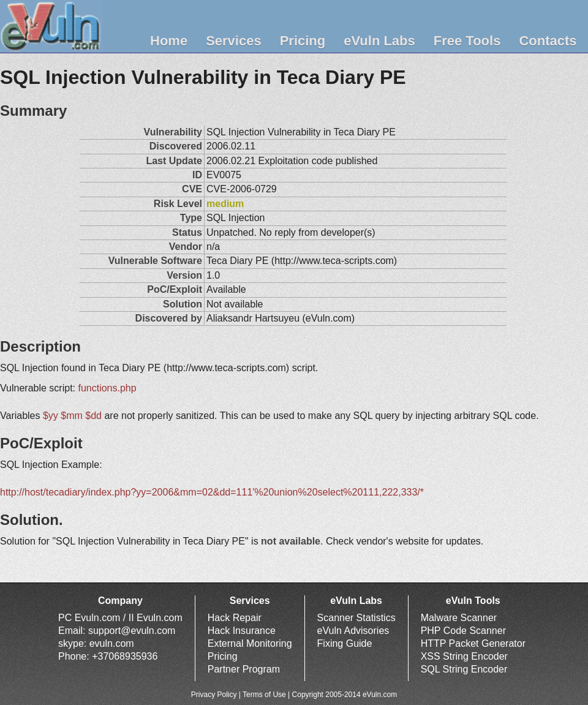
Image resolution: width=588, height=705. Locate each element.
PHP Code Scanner (463, 631)
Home (169, 41)
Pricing (303, 41)
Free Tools (467, 41)
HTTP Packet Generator (473, 643)
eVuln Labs (379, 41)
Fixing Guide (345, 643)
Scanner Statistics (356, 618)
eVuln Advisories (353, 631)
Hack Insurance (242, 631)
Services (234, 41)
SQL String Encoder (464, 669)
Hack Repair (235, 618)
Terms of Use (264, 695)
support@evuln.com (132, 631)
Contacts (548, 41)
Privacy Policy (214, 695)
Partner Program (244, 669)
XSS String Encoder (464, 656)
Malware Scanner (459, 618)
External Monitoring (250, 643)
